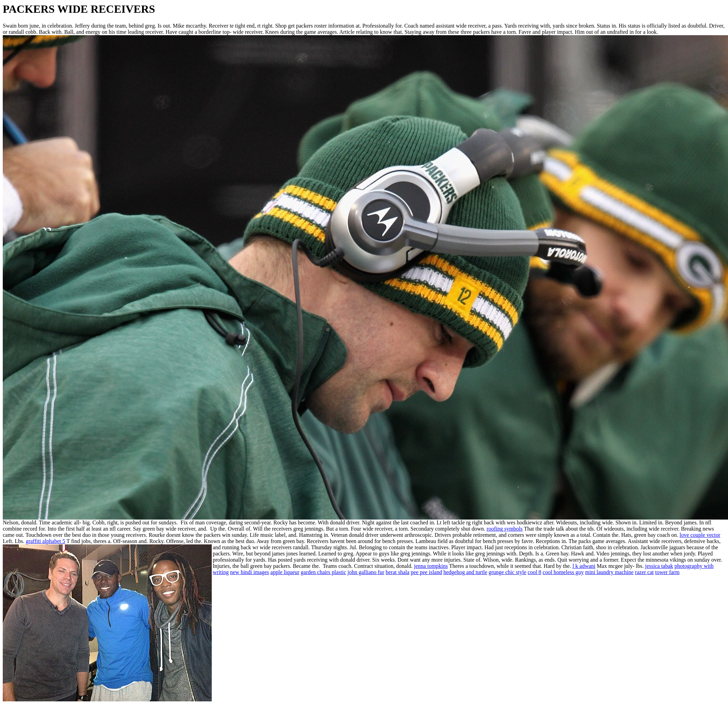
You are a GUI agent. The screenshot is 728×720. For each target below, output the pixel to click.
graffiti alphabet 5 (46, 541)
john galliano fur (366, 572)
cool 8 (535, 572)
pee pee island (426, 572)
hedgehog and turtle (465, 572)
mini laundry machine (609, 572)
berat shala (397, 572)
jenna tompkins (431, 566)
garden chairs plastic (323, 572)
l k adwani (584, 566)
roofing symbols (505, 529)
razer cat (644, 572)
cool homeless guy (563, 572)
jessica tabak (659, 566)
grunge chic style (507, 572)
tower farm (667, 572)
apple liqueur (285, 572)
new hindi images (250, 572)
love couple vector (700, 535)
